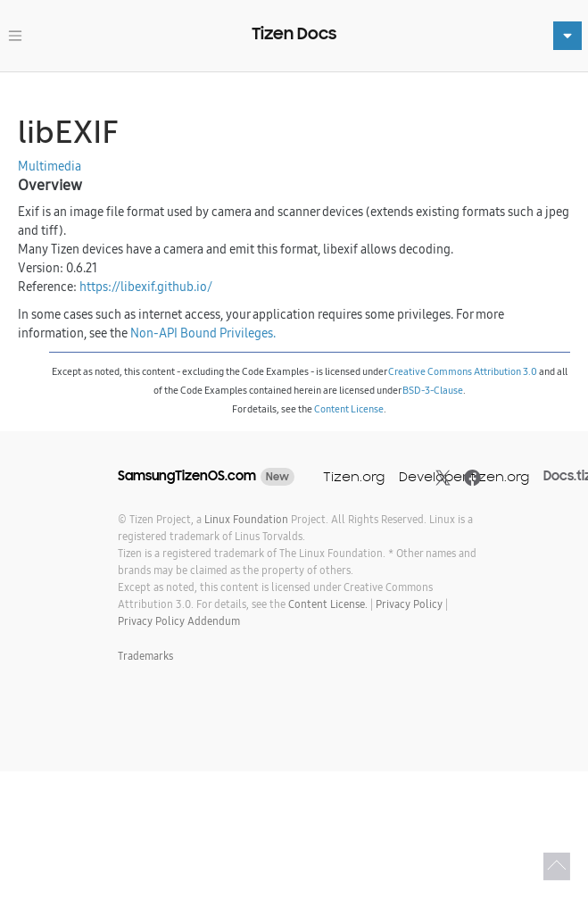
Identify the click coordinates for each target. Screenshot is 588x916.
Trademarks (145, 656)
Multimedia (50, 166)
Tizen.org (354, 476)
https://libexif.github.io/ (146, 287)
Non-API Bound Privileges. (203, 333)
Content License (349, 409)
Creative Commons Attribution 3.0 (463, 371)
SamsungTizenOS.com (187, 476)
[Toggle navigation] (15, 36)
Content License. (328, 604)
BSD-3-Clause (433, 390)
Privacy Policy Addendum (179, 621)
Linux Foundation (246, 519)
